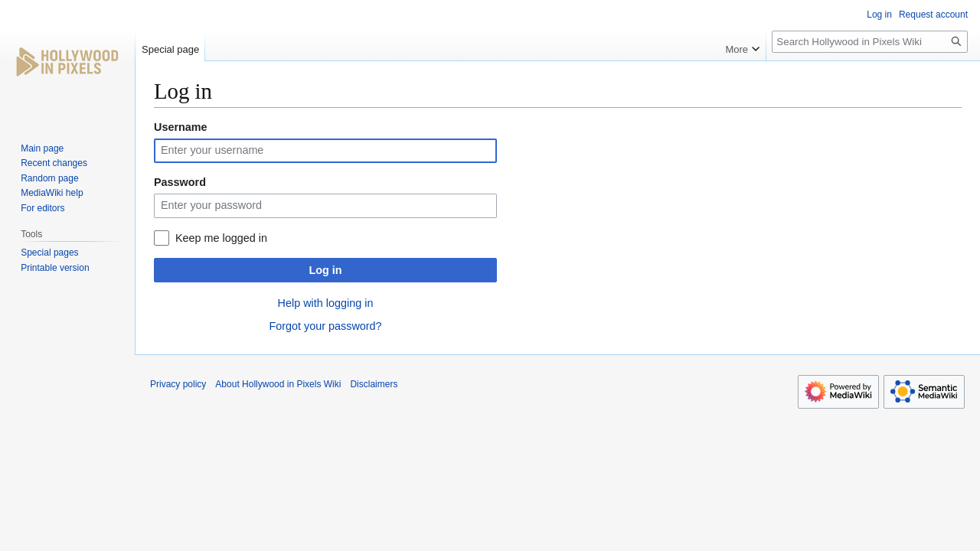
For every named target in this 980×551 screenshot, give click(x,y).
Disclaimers (374, 384)
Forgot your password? (325, 326)
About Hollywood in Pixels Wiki (278, 384)
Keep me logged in (221, 238)
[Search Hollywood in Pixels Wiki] (870, 42)
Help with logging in (326, 303)
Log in (325, 270)
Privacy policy (178, 384)
